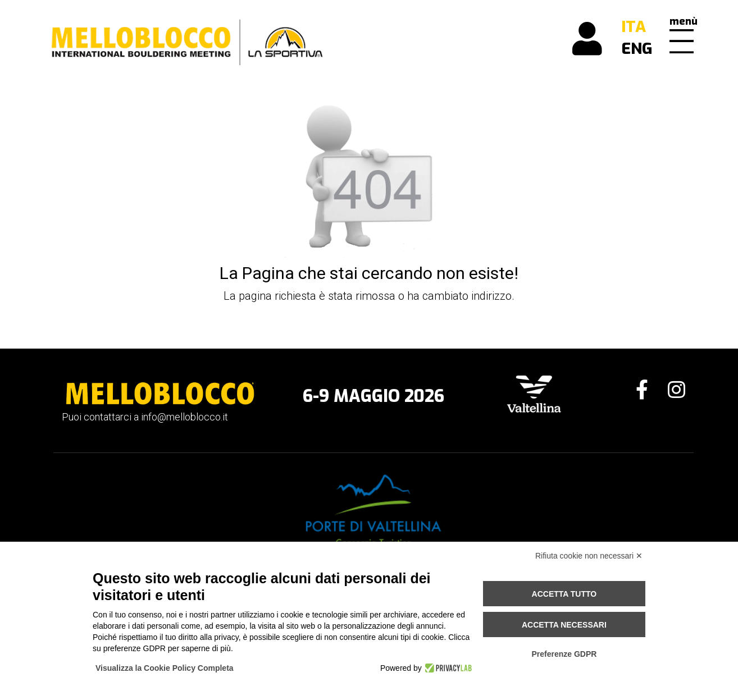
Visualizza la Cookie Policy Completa (165, 668)
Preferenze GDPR (564, 654)
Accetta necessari (564, 625)
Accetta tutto (564, 594)
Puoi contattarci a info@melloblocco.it (145, 417)
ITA (634, 27)
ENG (637, 49)
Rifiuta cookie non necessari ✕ (589, 556)
